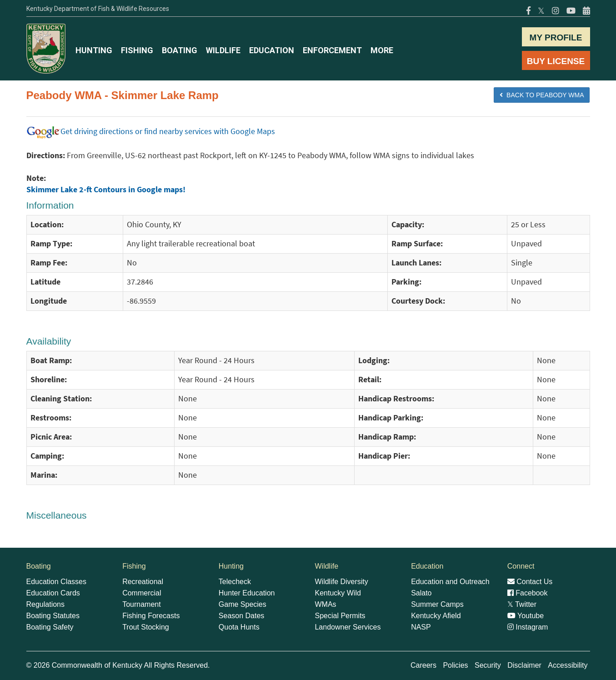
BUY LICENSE (556, 61)
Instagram (528, 627)
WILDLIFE (223, 50)
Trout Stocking (146, 627)
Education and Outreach (450, 582)
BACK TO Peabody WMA (542, 95)
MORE (382, 50)
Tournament (142, 604)
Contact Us (530, 582)
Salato (421, 593)
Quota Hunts (239, 627)
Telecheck (235, 582)
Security (488, 665)
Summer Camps (437, 604)
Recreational (143, 582)
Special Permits (340, 616)
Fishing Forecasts (151, 616)
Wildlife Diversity (341, 582)
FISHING (137, 50)
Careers (423, 665)
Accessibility (568, 665)
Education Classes (57, 582)
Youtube (526, 616)
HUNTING (94, 50)
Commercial (142, 593)
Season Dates (242, 616)
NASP (421, 627)
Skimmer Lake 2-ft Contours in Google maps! (106, 190)
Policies (455, 665)
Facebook (528, 593)
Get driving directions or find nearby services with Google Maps (151, 131)
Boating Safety (50, 627)
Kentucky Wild (338, 593)
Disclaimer (524, 665)
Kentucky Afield (436, 616)
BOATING (180, 50)
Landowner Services (348, 627)
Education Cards (53, 593)
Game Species (243, 604)
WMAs (325, 604)
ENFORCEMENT (332, 50)
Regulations (46, 604)
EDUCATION (272, 50)
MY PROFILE (556, 37)
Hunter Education (247, 593)
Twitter (522, 604)
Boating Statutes (53, 616)
